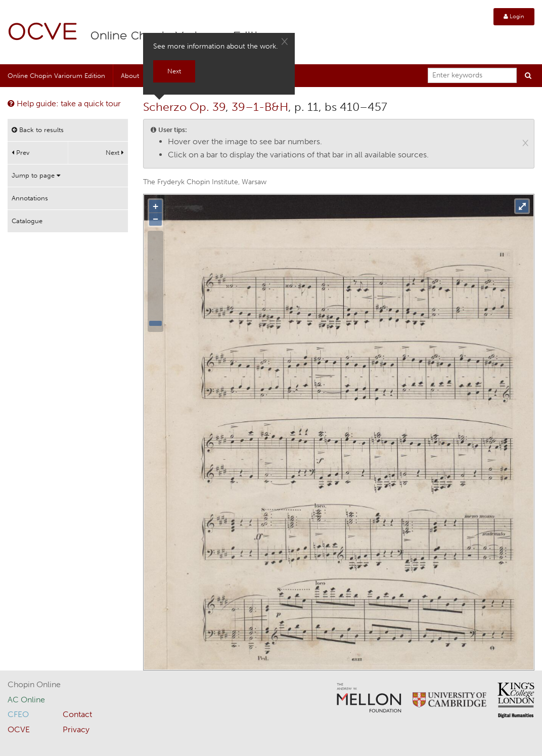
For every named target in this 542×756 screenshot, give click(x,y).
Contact (77, 714)
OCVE (43, 33)
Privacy (76, 729)
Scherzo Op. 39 (184, 107)
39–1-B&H (260, 107)
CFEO (18, 714)
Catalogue (27, 221)
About (130, 76)
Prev (20, 153)
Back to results (38, 130)
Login (514, 16)
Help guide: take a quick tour (64, 103)
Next (115, 153)
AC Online (26, 700)
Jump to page (36, 175)
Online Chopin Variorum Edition (56, 76)
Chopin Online (34, 684)
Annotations (30, 198)
